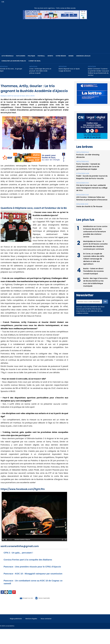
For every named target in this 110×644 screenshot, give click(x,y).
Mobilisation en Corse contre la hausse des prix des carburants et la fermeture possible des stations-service (95, 231)
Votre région (61, 56)
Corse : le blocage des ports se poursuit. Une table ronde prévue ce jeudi (40, 71)
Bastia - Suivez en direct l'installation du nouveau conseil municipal (93, 271)
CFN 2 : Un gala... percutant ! (20, 553)
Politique (31, 56)
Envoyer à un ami (23, 604)
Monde (71, 56)
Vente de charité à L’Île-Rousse (89, 207)
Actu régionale (8, 56)
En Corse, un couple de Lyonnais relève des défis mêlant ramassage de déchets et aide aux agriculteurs (94, 259)
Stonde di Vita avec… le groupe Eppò (11, 70)
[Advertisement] (55, 35)
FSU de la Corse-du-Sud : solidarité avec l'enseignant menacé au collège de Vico (92, 188)
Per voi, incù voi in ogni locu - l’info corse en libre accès (55, 8)
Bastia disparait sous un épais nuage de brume (69, 70)
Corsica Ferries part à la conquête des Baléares (31, 560)
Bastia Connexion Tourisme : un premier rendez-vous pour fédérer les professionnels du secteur (98, 72)
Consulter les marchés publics (14, 61)
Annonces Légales (83, 56)
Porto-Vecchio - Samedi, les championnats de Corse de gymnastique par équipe (88, 167)
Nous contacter (49, 624)
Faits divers (21, 56)
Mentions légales (33, 624)
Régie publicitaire (17, 624)
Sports (50, 56)
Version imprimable (45, 604)
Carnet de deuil (35, 61)
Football (41, 56)
